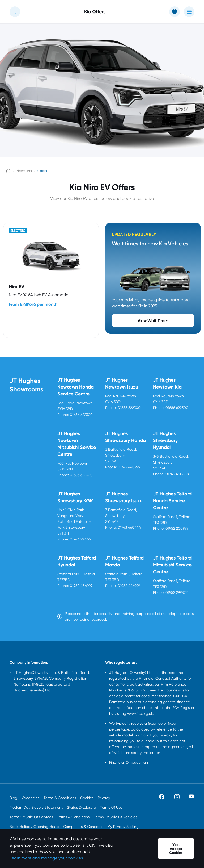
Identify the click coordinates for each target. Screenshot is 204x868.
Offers (42, 171)
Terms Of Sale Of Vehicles (115, 817)
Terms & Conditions (60, 798)
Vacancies (30, 798)
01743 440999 (129, 467)
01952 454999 (81, 586)
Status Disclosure (81, 807)
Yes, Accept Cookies (176, 849)
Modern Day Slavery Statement (36, 807)
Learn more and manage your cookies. (47, 858)
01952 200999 (177, 528)
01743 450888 (177, 474)
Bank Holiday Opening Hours (34, 827)
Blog (13, 798)
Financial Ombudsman (129, 762)
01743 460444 (129, 527)
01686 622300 (81, 415)
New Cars (24, 171)
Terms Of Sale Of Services (31, 817)
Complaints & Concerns (83, 827)
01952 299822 (177, 592)
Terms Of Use (111, 807)
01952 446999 (129, 586)
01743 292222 (81, 539)
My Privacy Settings (124, 827)
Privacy (104, 798)
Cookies (87, 798)
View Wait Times (153, 321)
